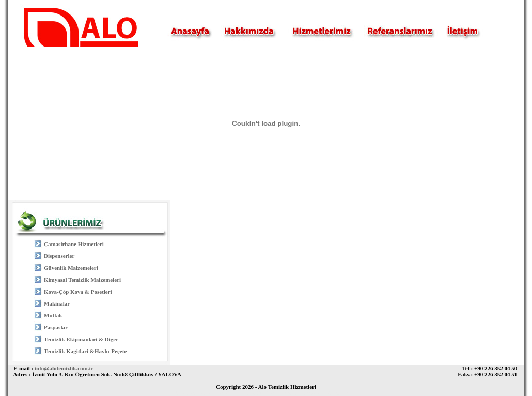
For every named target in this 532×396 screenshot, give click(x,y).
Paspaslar (56, 327)
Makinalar (57, 303)
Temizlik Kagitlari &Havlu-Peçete (85, 351)
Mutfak (53, 315)
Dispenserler (59, 256)
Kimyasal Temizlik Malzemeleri (82, 280)
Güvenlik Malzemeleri (71, 268)
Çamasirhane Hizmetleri (74, 244)
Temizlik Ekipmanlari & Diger (81, 339)
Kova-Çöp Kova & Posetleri (78, 292)
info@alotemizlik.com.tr (64, 368)
